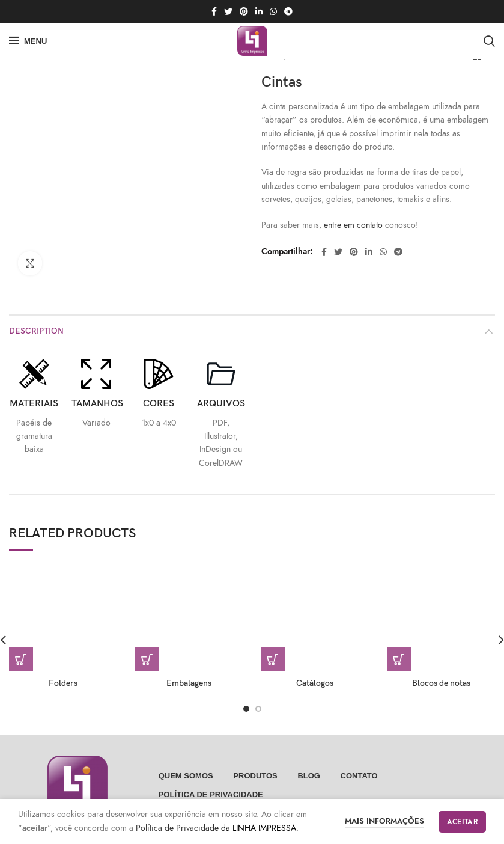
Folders (63, 665)
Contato (359, 757)
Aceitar (462, 822)
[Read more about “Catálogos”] (273, 641)
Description (36, 312)
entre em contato (353, 225)
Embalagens (189, 665)
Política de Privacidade (178, 828)
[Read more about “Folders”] (21, 641)
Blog (309, 757)
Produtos (255, 757)
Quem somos (186, 757)
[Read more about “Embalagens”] (147, 641)
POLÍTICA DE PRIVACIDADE (211, 776)
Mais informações (384, 821)
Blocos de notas (441, 665)
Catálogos (315, 665)
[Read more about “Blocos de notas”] (399, 641)
